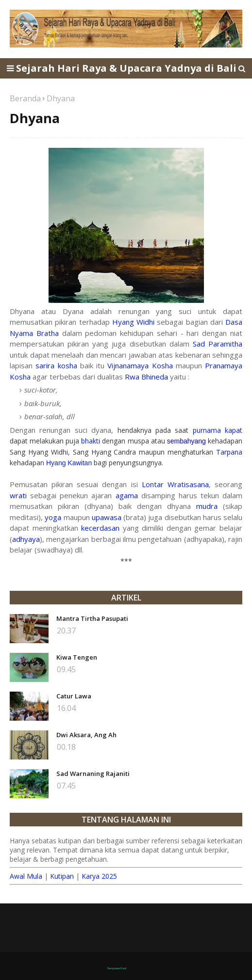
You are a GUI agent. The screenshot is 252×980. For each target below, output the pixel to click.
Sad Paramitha (218, 344)
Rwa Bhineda (146, 377)
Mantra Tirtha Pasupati (92, 618)
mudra (207, 506)
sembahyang (186, 441)
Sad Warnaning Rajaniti (93, 774)
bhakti (91, 441)
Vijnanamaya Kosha (140, 365)
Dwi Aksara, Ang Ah (86, 735)
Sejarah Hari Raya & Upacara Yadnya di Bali (126, 68)
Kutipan (62, 876)
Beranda (25, 98)
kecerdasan (100, 528)
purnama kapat (218, 430)
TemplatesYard (117, 968)
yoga (53, 517)
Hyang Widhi (133, 322)
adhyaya (26, 539)
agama (127, 495)
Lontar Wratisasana (175, 484)
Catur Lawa (74, 696)
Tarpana (229, 452)
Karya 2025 (99, 876)
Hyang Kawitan (69, 463)
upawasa (107, 517)
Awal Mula (26, 876)
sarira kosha (56, 365)
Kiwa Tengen (77, 657)
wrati (18, 495)
